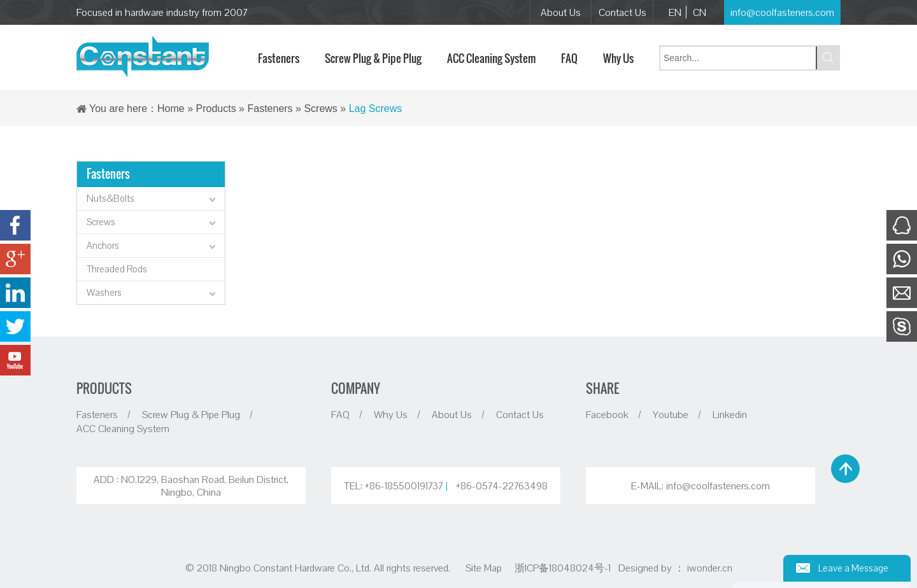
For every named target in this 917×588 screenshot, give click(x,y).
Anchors (153, 247)
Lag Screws (376, 108)
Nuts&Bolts (153, 200)
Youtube (671, 414)
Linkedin (730, 414)
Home (171, 108)
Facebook (607, 414)
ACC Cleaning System (123, 428)
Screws (320, 108)
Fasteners (270, 108)
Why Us (391, 414)
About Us (561, 12)
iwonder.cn (710, 568)
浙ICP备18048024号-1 (564, 568)
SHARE (602, 388)
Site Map (484, 568)
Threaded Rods (117, 269)
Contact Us (622, 12)
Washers (153, 294)
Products (216, 108)
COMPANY (356, 388)
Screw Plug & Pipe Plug (191, 414)
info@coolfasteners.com (782, 12)
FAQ (340, 414)
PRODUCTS (104, 388)
